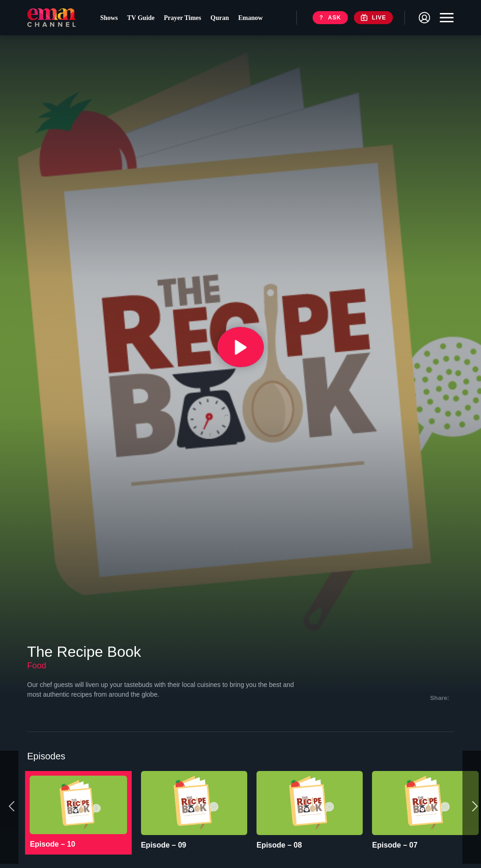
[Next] (472, 794)
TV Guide (144, 19)
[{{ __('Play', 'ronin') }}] (241, 347)
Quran (222, 19)
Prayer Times (185, 19)
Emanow (253, 19)
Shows (111, 19)
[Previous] (9, 794)
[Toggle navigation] (444, 19)
